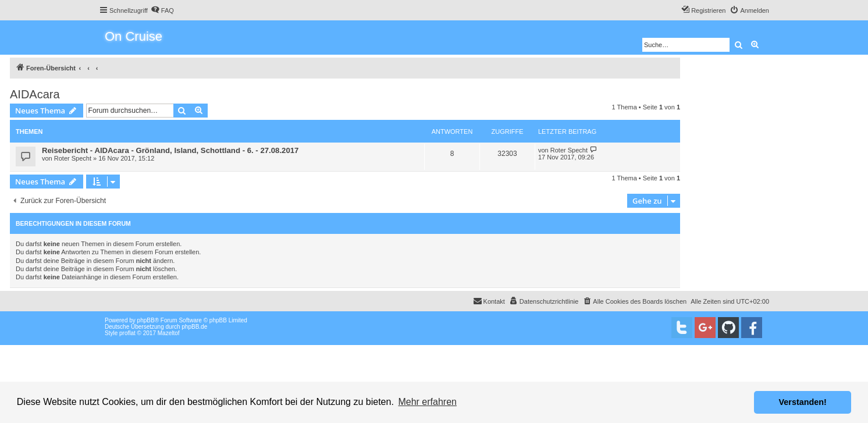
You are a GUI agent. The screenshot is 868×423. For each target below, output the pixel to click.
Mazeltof (169, 333)
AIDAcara (35, 94)
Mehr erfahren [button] (427, 402)
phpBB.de (194, 327)
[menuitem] (162, 10)
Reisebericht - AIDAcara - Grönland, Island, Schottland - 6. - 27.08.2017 (170, 150)
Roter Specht (73, 158)
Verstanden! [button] (803, 402)
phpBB (146, 320)
